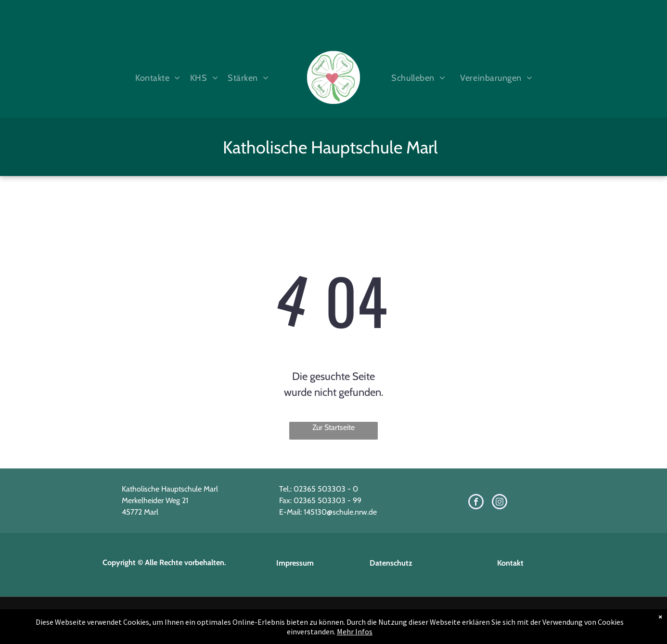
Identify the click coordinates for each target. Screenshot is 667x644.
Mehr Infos (355, 631)
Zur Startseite (333, 427)
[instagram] (500, 503)
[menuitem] (155, 78)
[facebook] (476, 503)
